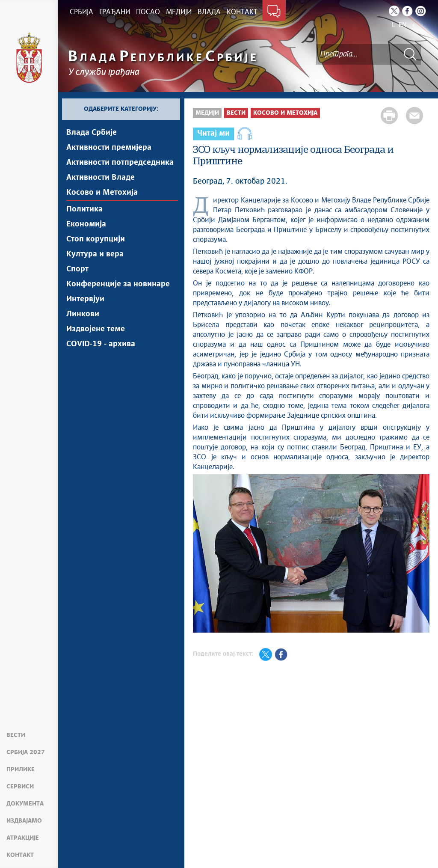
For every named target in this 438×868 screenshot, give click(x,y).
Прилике (21, 770)
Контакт (20, 855)
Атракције (23, 838)
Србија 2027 (26, 752)
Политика (84, 209)
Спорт (77, 269)
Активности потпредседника (120, 163)
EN (403, 25)
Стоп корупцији (96, 239)
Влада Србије (92, 133)
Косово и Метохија (102, 193)
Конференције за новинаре (118, 284)
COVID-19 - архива (101, 344)
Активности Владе (101, 178)
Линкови (83, 314)
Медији (207, 113)
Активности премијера (109, 148)
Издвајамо (24, 821)
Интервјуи (85, 299)
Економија (86, 224)
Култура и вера (95, 254)
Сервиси (20, 787)
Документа (25, 804)
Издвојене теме (96, 329)
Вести (16, 735)
